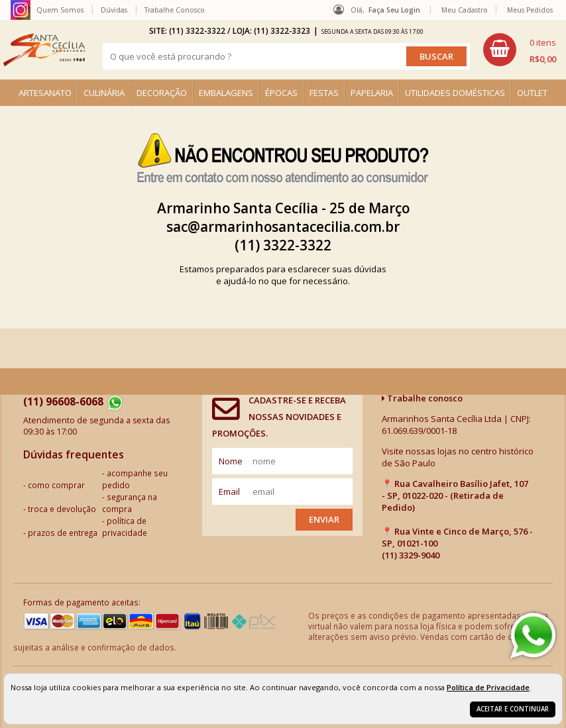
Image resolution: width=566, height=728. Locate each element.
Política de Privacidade (488, 687)
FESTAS (324, 93)
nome (231, 461)
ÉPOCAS (281, 93)
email (229, 492)
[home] (44, 50)
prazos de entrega (63, 533)
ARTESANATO (45, 93)
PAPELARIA (372, 93)
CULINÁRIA (104, 93)
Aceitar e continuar (513, 709)
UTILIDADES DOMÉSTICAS (455, 93)
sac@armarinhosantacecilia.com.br (283, 227)
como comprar (56, 485)
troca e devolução (62, 509)
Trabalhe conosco (422, 398)
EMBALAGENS (226, 93)
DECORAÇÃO (162, 93)
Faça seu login (394, 10)
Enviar (324, 519)
